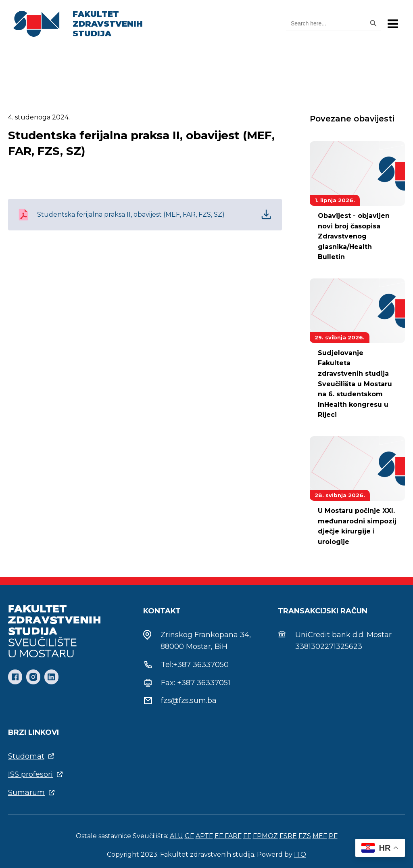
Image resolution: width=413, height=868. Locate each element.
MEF (320, 836)
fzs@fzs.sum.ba (189, 701)
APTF (204, 836)
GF (189, 836)
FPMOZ (265, 836)
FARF (233, 836)
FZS (305, 836)
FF (247, 836)
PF (333, 836)
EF (220, 836)
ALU (176, 836)
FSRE (288, 836)
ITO (300, 854)
